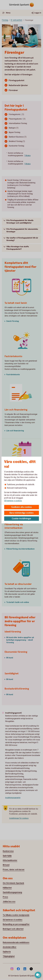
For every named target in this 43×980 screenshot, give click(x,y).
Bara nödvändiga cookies (22, 513)
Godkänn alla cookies (22, 507)
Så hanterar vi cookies (13, 501)
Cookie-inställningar (21, 519)
